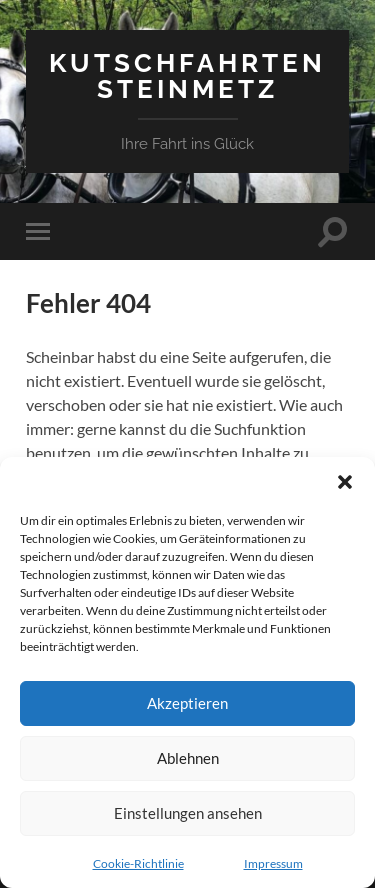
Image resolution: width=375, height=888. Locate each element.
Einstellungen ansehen (188, 813)
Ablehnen (188, 758)
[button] (345, 482)
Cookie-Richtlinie (138, 863)
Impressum (273, 863)
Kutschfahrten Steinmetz (187, 75)
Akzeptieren (187, 703)
